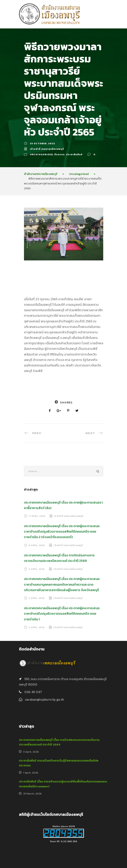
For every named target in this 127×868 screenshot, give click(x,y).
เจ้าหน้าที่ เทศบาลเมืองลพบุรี (47, 149)
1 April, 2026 (31, 773)
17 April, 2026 (37, 516)
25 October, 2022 (42, 143)
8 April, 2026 (37, 545)
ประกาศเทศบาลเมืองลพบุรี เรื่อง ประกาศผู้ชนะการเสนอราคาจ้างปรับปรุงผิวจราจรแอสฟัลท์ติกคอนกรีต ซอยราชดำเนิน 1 (62, 613)
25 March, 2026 (32, 794)
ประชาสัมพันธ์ (74, 154)
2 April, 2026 (37, 598)
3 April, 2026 (37, 569)
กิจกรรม (59, 154)
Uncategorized (41, 154)
